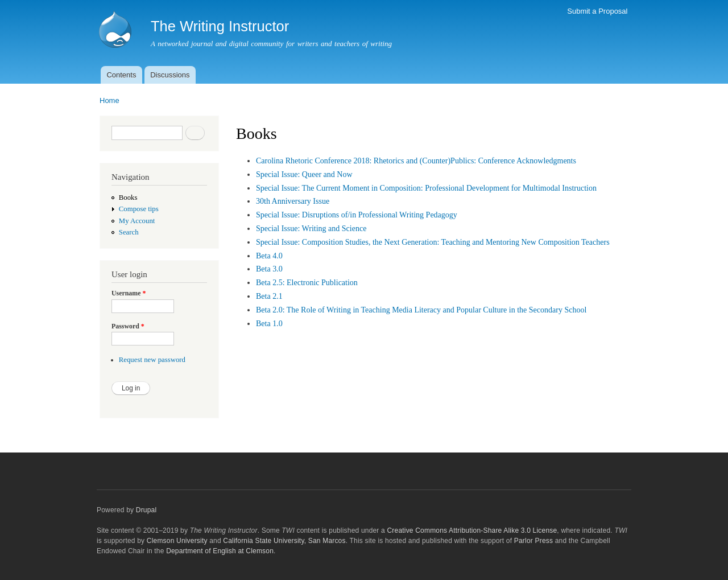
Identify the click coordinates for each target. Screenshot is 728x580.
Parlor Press (533, 541)
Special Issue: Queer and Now (304, 174)
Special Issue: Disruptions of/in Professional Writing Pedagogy (357, 215)
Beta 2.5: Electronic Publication (307, 283)
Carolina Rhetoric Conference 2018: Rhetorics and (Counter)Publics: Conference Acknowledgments (416, 161)
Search (129, 232)
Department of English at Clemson (220, 551)
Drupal (146, 510)
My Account (137, 221)
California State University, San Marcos (284, 541)
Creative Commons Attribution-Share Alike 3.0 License (472, 530)
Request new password (152, 360)
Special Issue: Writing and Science (311, 229)
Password (128, 326)
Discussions (170, 75)
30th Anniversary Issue (293, 201)
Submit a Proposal (597, 11)
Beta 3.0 (269, 269)
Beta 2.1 (269, 296)
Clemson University (177, 541)
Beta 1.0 (269, 324)
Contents (121, 75)
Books (128, 198)
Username (129, 293)
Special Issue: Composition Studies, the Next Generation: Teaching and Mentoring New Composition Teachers (433, 242)
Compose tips (139, 209)
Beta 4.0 (269, 256)
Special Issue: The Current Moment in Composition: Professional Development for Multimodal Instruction (426, 188)
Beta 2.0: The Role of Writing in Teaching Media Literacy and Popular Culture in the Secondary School (421, 310)
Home (109, 100)
